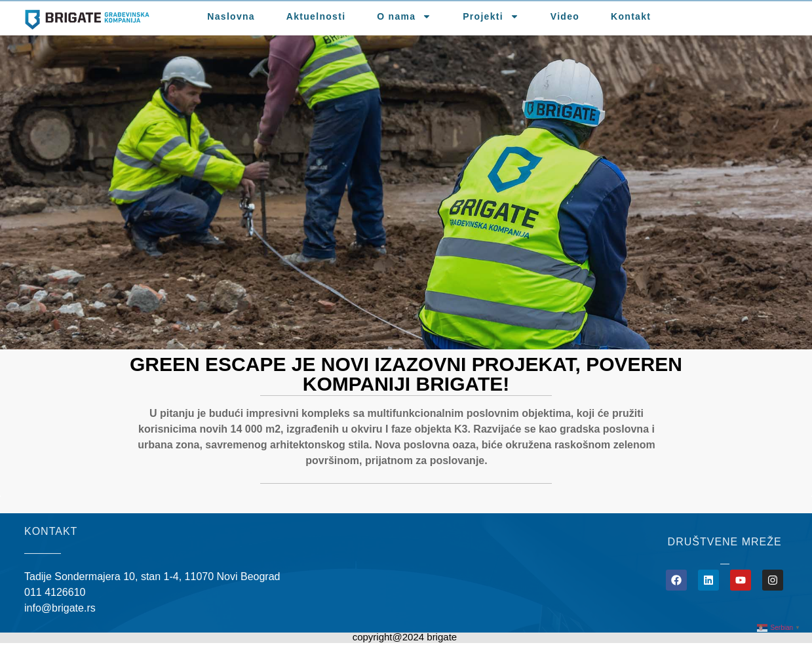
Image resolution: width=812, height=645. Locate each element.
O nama (404, 16)
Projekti (491, 16)
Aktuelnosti (316, 16)
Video (565, 16)
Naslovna (231, 16)
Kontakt (631, 16)
